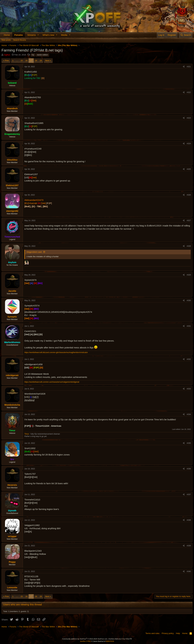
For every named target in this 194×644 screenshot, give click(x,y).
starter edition (42, 55)
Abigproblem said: (34, 252)
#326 (189, 195)
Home (7, 35)
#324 (189, 144)
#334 (189, 414)
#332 (189, 359)
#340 (189, 571)
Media (64, 35)
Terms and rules (152, 633)
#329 (189, 275)
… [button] (17, 61)
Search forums (20, 40)
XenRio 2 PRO (85, 641)
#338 (189, 520)
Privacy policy (168, 633)
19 (41, 61)
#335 (189, 443)
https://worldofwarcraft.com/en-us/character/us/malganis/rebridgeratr (52, 382)
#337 (189, 495)
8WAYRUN (110, 641)
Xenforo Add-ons (120, 639)
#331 (189, 326)
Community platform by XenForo (85, 639)
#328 (189, 246)
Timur (27, 434)
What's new (48, 35)
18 (36, 61)
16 (26, 61)
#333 (189, 389)
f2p (33, 55)
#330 (189, 300)
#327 (189, 221)
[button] (38, 35)
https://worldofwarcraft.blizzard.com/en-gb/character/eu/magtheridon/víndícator (56, 352)
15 (22, 61)
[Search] (186, 35)
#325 (189, 169)
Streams (32, 35)
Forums (19, 35)
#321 (189, 67)
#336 (189, 469)
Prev (7, 61)
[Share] (184, 67)
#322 (189, 92)
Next (47, 61)
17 (31, 61)
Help (178, 633)
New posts (6, 40)
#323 (189, 118)
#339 (189, 546)
